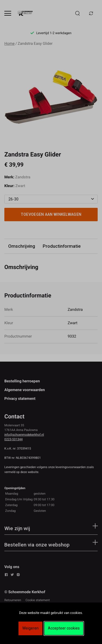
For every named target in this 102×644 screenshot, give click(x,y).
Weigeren (30, 628)
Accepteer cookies (64, 628)
